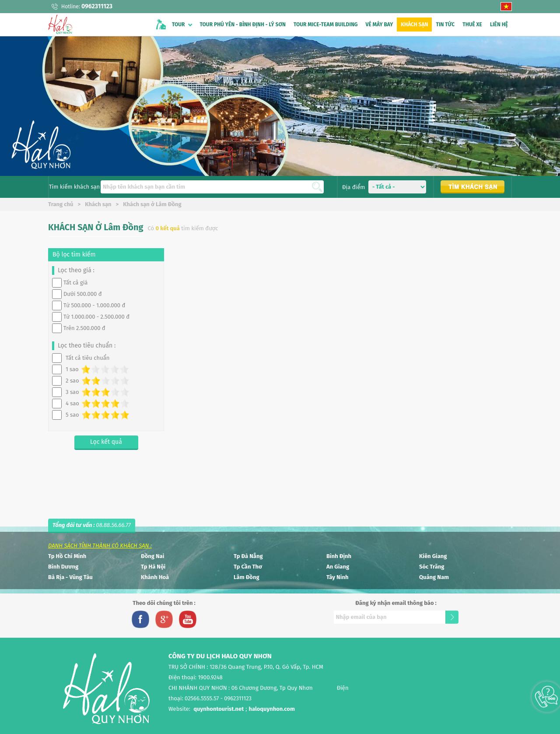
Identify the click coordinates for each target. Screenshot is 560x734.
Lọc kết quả (106, 442)
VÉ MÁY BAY (380, 25)
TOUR (178, 25)
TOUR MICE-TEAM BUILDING (326, 25)
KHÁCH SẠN (414, 25)
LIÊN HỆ (499, 25)
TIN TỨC (445, 25)
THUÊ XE (472, 25)
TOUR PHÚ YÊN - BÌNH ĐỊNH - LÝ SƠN (243, 25)
